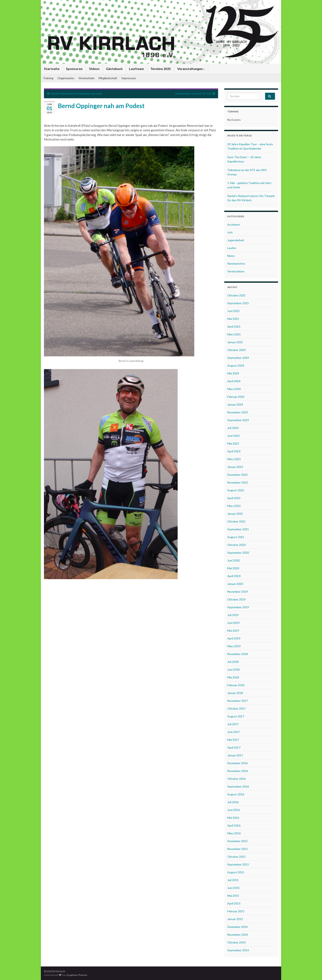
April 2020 (234, 576)
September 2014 (238, 950)
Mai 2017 (233, 740)
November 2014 (238, 935)
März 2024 (234, 389)
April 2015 (234, 903)
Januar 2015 (235, 919)
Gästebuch (114, 69)
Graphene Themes (77, 975)
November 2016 (238, 771)
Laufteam (136, 69)
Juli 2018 (233, 662)
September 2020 (238, 553)
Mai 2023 (233, 443)
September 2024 (238, 358)
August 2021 (236, 537)
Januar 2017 (235, 755)
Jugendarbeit (236, 240)
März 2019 (234, 646)
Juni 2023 (233, 436)
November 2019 (238, 592)
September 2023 (238, 420)
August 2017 (236, 716)
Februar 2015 (236, 911)
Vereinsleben (236, 271)
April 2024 (234, 381)
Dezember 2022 (237, 475)
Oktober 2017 (236, 708)
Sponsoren (74, 69)
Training (48, 78)
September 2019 (238, 607)
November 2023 (238, 412)
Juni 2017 (233, 732)
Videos (94, 69)
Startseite (52, 69)
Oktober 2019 (236, 599)
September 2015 (238, 864)
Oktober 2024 (236, 350)
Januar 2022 (235, 514)
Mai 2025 (233, 319)
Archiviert (234, 225)
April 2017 (234, 747)
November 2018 (238, 654)
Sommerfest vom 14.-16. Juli (193, 93)
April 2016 (234, 825)
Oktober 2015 (236, 857)
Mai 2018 (233, 677)
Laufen (232, 248)
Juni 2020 (233, 560)
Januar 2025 (235, 342)
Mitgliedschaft (108, 78)
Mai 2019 (233, 631)
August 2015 (236, 872)
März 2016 (234, 833)
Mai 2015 (233, 896)
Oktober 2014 (236, 942)
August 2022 (236, 490)
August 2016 (236, 794)
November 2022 (238, 482)
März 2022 (234, 506)
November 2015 (238, 849)
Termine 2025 (161, 69)
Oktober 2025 (236, 295)
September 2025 (238, 303)
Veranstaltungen (191, 69)
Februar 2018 (236, 685)
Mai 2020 (233, 568)
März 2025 (234, 334)
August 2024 (236, 365)
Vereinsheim (86, 78)
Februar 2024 (236, 397)
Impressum (129, 78)
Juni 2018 (233, 670)
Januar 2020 (235, 584)
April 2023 (234, 451)
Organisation (66, 78)
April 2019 (234, 638)
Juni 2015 (233, 888)
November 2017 (238, 701)
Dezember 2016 (237, 763)
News (231, 256)
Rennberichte (236, 264)
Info (230, 232)
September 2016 (238, 786)
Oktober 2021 (236, 521)
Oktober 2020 (236, 545)
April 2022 (234, 498)
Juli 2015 (233, 880)
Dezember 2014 (237, 927)
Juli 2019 (233, 615)
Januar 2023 (235, 467)
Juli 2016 (233, 802)
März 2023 (234, 459)
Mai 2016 (233, 818)
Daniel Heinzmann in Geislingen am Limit (77, 93)
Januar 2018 (235, 693)
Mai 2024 (233, 373)
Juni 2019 (233, 623)
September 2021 (238, 529)
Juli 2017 (233, 724)
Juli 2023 (233, 428)
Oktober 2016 (236, 779)
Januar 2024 (235, 404)
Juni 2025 (233, 311)
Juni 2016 (233, 810)
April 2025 (234, 326)
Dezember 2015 (237, 841)
